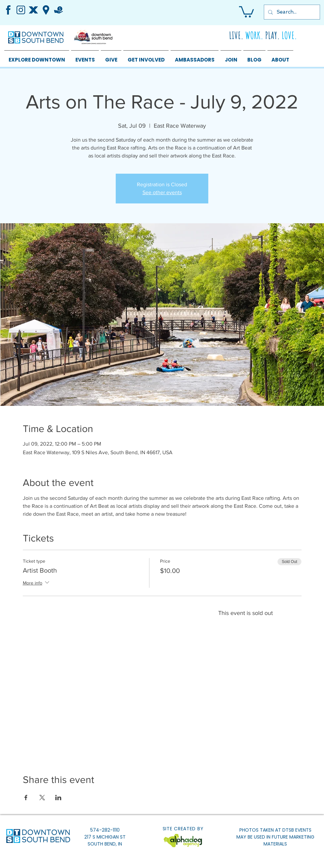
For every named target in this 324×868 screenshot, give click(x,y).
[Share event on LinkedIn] (58, 798)
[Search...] (291, 12)
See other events (162, 192)
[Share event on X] (42, 798)
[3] (59, 10)
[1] (21, 10)
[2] (8, 10)
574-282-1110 (105, 830)
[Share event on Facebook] (26, 798)
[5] (46, 10)
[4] (33, 10)
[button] (246, 11)
